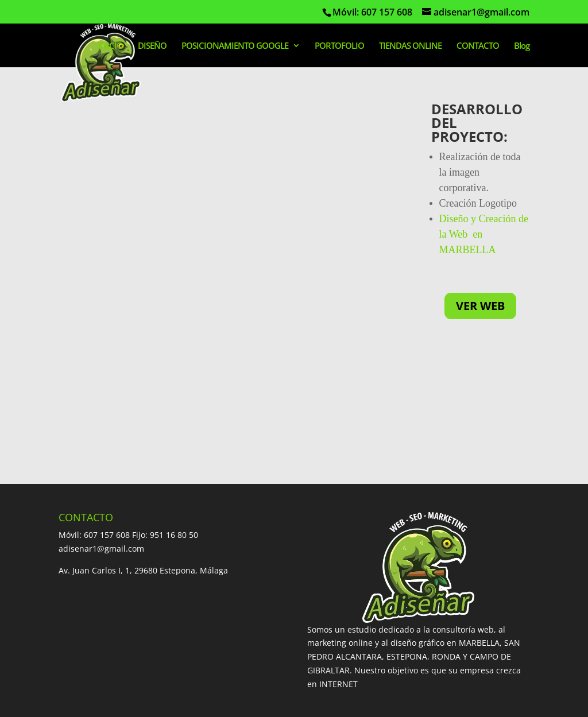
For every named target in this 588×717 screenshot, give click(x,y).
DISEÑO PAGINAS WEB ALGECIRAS (392, 616)
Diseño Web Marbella (100, 702)
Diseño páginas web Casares (114, 671)
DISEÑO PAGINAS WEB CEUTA (241, 671)
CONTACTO (478, 46)
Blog (522, 46)
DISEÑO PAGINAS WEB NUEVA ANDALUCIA (140, 657)
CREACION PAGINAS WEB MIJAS (251, 616)
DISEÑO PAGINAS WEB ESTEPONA (361, 602)
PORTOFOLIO (339, 46)
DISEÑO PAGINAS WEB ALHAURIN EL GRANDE (428, 643)
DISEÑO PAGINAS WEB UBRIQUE (339, 629)
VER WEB (480, 306)
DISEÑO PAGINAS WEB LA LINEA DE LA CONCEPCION (160, 629)
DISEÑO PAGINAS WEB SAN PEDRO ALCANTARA (189, 602)
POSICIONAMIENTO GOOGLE (235, 46)
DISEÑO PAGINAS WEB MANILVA (299, 657)
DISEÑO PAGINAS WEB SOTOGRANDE (254, 643)
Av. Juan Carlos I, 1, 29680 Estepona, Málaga (143, 441)
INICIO (111, 46)
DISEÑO (152, 46)
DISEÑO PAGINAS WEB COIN (113, 643)
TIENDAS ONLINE (410, 46)
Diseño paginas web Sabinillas (435, 657)
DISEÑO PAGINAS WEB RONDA (117, 616)
